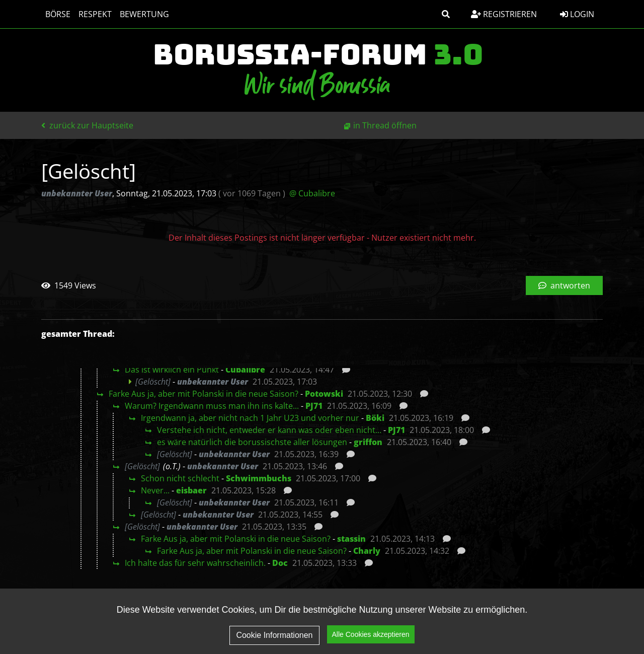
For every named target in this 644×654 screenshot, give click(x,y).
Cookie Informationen (274, 639)
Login (577, 14)
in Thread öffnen (385, 125)
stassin (351, 539)
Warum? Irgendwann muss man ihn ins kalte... (212, 406)
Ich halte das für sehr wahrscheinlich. (195, 563)
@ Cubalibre (312, 193)
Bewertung (144, 14)
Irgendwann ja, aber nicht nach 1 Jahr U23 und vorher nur (250, 418)
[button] (446, 14)
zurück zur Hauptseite (87, 125)
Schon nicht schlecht (180, 478)
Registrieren (504, 14)
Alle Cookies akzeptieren (371, 638)
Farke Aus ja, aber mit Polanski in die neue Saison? (204, 394)
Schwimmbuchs (259, 478)
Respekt (95, 14)
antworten (564, 285)
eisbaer (191, 490)
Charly (367, 551)
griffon (368, 442)
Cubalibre (245, 370)
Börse (58, 14)
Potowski (324, 394)
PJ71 (314, 406)
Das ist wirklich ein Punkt (172, 370)
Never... (155, 490)
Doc (280, 563)
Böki (375, 418)
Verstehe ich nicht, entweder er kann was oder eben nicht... (269, 430)
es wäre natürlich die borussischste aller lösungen (252, 442)
